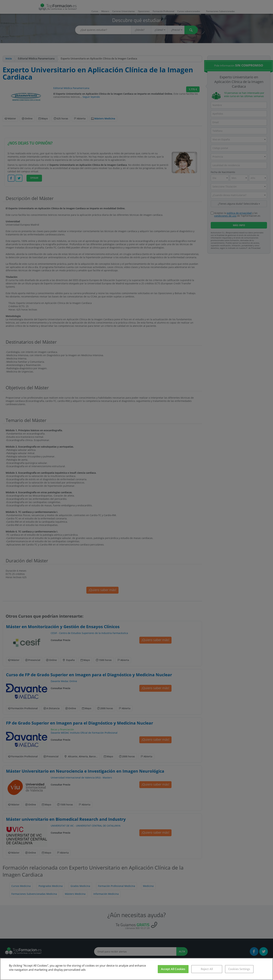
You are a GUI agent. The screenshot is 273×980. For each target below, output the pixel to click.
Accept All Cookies (173, 969)
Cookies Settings (239, 969)
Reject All (207, 969)
